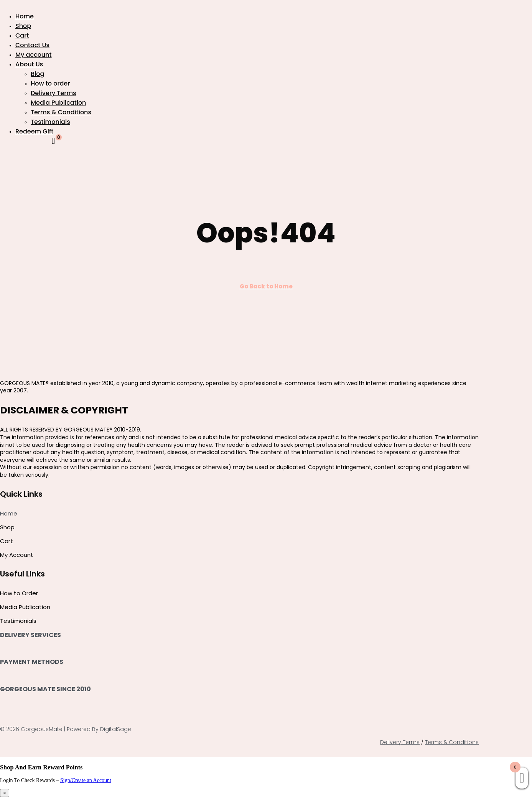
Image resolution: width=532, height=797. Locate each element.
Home (25, 16)
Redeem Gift (34, 131)
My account (34, 55)
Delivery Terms (54, 93)
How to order (50, 83)
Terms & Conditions (61, 112)
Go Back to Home (266, 286)
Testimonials (50, 122)
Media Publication (58, 103)
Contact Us (32, 45)
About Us (29, 64)
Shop (23, 26)
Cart (22, 35)
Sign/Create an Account (86, 780)
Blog (37, 74)
